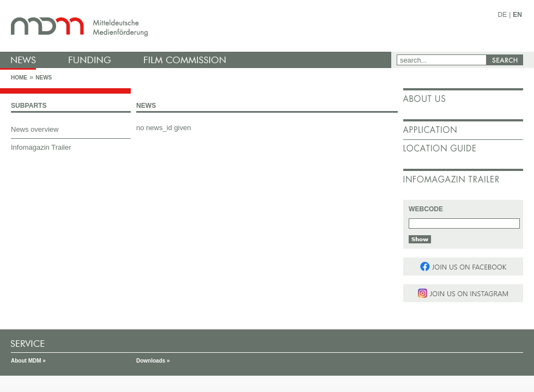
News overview (35, 129)
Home (19, 78)
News (44, 78)
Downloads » (153, 361)
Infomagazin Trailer (41, 147)
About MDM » (28, 361)
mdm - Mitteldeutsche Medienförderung (199, 26)
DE (503, 15)
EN (517, 15)
